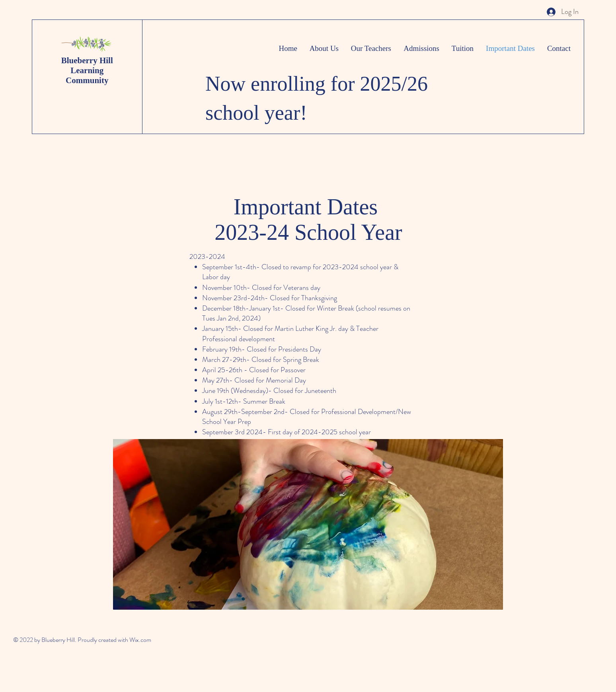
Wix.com (140, 640)
